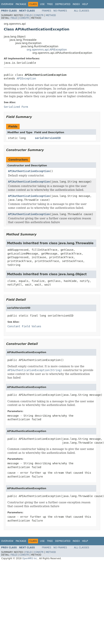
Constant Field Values (24, 326)
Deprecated (63, 4)
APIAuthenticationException (29, 171)
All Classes (82, 11)
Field (28, 15)
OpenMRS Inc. (30, 558)
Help (85, 4)
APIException (26, 78)
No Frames (60, 11)
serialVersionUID (48, 138)
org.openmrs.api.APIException (47, 50)
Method (51, 15)
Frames (47, 11)
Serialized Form (16, 107)
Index (76, 4)
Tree (50, 4)
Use (42, 4)
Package (21, 4)
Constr (39, 15)
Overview (7, 4)
